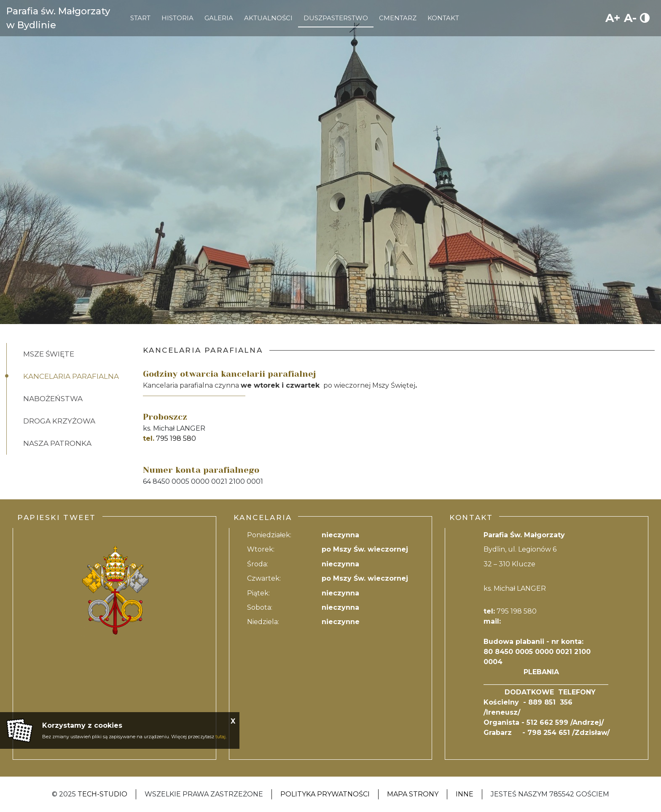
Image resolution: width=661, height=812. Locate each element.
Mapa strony (413, 794)
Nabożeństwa (53, 399)
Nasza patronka (57, 443)
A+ (613, 18)
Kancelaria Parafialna (71, 376)
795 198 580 (176, 438)
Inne (465, 794)
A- (630, 18)
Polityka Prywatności (325, 794)
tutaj (220, 737)
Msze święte (49, 354)
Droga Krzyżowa (59, 421)
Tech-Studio (102, 794)
